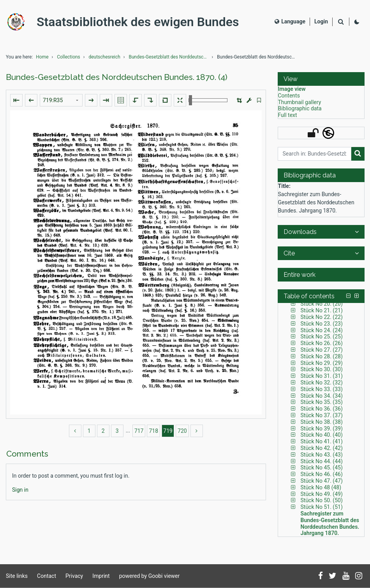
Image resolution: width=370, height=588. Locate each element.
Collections (69, 57)
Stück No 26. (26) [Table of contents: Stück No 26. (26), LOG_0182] (322, 343)
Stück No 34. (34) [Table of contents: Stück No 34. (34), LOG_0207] (322, 396)
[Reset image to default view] (165, 100)
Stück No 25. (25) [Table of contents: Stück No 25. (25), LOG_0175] (322, 337)
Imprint (101, 576)
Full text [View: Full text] (288, 115)
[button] (239, 100)
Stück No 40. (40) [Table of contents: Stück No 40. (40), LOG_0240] (322, 435)
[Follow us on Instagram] (359, 576)
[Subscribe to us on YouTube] (346, 576)
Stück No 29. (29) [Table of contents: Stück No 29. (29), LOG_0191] (322, 363)
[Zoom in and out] (208, 100)
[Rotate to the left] (136, 100)
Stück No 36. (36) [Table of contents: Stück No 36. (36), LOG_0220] (322, 409)
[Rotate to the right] (150, 100)
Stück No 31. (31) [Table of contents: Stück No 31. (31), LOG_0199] (322, 376)
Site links (17, 576)
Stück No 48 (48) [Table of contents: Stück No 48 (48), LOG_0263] (321, 487)
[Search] (341, 22)
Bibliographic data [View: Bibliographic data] (300, 108)
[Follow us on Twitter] (333, 576)
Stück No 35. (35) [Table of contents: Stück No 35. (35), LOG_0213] (322, 402)
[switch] (259, 100)
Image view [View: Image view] (292, 89)
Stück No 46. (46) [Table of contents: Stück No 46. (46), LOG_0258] (322, 474)
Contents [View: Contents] (289, 96)
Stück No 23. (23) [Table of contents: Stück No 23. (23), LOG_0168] (322, 324)
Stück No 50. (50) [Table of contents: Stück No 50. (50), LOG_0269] (322, 500)
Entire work (300, 275)
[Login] (321, 22)
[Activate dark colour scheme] (357, 22)
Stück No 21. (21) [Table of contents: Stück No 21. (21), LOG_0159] (322, 310)
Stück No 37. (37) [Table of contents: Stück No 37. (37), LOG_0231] (322, 415)
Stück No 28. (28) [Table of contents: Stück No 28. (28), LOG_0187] (322, 356)
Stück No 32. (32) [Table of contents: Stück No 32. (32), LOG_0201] (322, 383)
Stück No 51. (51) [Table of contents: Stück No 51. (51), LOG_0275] (322, 507)
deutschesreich (104, 57)
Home (42, 57)
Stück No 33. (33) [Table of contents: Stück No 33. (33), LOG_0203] (322, 389)
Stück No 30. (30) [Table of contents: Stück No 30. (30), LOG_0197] (322, 369)
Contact (47, 576)
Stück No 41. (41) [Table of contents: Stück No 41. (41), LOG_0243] (322, 441)
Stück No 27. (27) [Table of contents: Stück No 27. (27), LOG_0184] (322, 350)
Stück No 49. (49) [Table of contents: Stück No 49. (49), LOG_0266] (322, 494)
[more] (197, 431)
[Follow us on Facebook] (321, 576)
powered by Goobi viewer (150, 576)
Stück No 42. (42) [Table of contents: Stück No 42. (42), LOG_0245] (322, 448)
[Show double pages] (121, 100)
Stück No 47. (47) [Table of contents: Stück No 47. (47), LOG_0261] (322, 481)
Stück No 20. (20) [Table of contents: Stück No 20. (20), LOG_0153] (322, 304)
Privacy (74, 576)
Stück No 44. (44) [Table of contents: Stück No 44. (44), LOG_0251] (322, 461)
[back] (75, 431)
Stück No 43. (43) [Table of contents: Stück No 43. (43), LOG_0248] (322, 455)
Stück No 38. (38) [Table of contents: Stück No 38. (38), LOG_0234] (322, 422)
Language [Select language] (290, 21)
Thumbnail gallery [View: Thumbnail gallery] (300, 102)
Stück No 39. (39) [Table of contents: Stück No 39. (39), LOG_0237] (322, 429)
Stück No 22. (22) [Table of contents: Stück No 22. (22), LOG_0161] (322, 317)
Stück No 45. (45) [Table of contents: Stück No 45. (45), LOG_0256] (322, 468)
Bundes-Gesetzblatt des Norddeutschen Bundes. (169, 57)
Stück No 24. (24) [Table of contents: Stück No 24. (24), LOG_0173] (322, 330)
